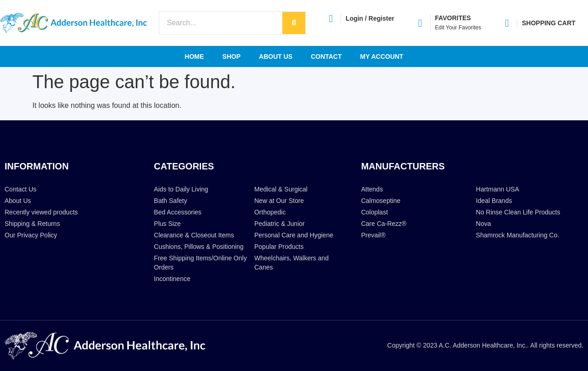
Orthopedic (270, 212)
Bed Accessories (178, 212)
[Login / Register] (331, 19)
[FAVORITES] (420, 23)
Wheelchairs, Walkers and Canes (291, 263)
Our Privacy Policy (31, 235)
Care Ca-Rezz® (384, 224)
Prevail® (373, 235)
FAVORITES (453, 18)
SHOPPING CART (549, 23)
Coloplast (375, 212)
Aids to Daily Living (181, 189)
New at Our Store (279, 201)
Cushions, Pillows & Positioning (199, 247)
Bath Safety (170, 201)
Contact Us (20, 189)
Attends (372, 189)
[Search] (294, 23)
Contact (326, 56)
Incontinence (172, 279)
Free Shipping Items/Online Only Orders (200, 263)
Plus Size (167, 224)
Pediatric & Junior (280, 224)
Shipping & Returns (32, 224)
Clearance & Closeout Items (194, 235)
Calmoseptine (381, 201)
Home (194, 56)
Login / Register (370, 18)
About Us (276, 56)
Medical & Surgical (281, 189)
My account (382, 56)
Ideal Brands (494, 201)
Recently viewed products (41, 212)
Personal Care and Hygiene (294, 235)
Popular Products (279, 247)
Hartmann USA (498, 189)
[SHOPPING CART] (507, 23)
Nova (484, 224)
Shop (231, 56)
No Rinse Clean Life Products (518, 212)
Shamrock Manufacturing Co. (518, 235)
